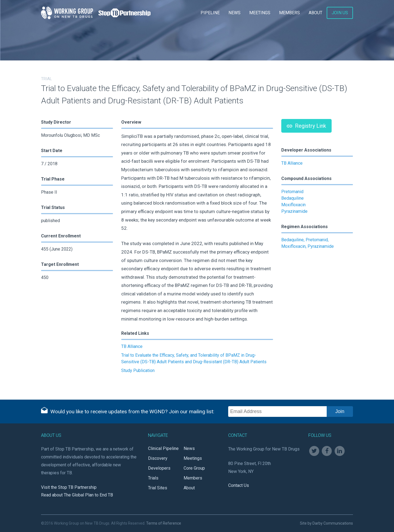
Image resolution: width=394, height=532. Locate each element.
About (315, 13)
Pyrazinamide (294, 211)
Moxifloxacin (293, 205)
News (234, 13)
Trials (153, 478)
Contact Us (239, 485)
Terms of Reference (164, 523)
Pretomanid (292, 192)
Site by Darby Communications (326, 523)
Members (289, 13)
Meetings (260, 13)
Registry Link (306, 126)
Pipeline (210, 13)
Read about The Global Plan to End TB (77, 495)
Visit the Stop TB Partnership (69, 487)
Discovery (158, 458)
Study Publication (138, 370)
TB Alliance (132, 346)
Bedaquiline (292, 198)
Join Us (340, 13)
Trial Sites (158, 488)
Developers (159, 468)
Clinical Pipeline (163, 448)
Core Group (194, 468)
